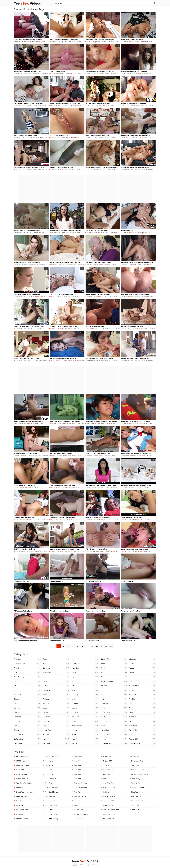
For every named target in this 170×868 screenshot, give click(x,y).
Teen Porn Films (51, 779)
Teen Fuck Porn (80, 796)
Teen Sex (19, 801)
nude (46, 137)
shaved (38, 42)
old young (153, 328)
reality (32, 42)
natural (85, 743)
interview (85, 668)
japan (36, 488)
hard (56, 739)
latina (85, 699)
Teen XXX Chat (79, 756)
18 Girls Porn (79, 819)
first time (34, 137)
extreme (56, 677)
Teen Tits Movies (22, 765)
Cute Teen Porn (108, 783)
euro (56, 663)
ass (117, 42)
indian (85, 659)
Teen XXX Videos (80, 783)
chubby (27, 721)
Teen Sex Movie (22, 819)
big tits (17, 74)
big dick (96, 42)
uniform (143, 695)
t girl (52, 74)
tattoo (143, 672)
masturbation (60, 74)
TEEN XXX (20, 770)
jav (85, 681)
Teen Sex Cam (22, 805)
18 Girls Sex (107, 756)
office (114, 668)
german (56, 712)
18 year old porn (51, 787)
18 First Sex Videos (81, 814)
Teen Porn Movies (52, 756)
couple (95, 137)
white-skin (143, 730)
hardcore (25, 42)
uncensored (143, 686)
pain (114, 690)
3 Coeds (106, 765)
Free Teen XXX (108, 801)
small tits (134, 106)
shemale (54, 42)
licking (85, 708)
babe (38, 297)
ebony (56, 659)
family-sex (56, 690)
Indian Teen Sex (22, 779)
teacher (143, 677)
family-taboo (56, 695)
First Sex (106, 792)
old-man (114, 686)
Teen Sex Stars (51, 796)
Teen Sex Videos (51, 805)
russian (114, 726)
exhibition (56, 672)
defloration (27, 739)
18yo (28, 137)
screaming (114, 730)
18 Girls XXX (107, 761)
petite (68, 74)
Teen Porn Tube (22, 810)
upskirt (143, 699)
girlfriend (56, 717)
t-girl (143, 663)
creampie (145, 42)
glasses (56, 721)
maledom (85, 717)
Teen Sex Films (22, 796)
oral (124, 551)
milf (145, 265)
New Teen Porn (137, 761)
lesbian (85, 703)
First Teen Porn (22, 756)
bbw (27, 686)
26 (97, 646)
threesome (109, 137)
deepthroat (27, 734)
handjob (24, 456)
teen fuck (135, 810)
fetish (152, 106)
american (27, 668)
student (145, 328)
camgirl (27, 703)
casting (27, 712)
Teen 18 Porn (136, 783)
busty (88, 74)
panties (30, 519)
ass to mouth (75, 488)
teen (43, 42)
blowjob (18, 42)
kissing (85, 690)
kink (85, 686)
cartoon (27, 708)
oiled (114, 677)
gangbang (56, 703)
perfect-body (114, 703)
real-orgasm (114, 712)
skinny (115, 297)
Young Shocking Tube (140, 787)
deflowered (27, 743)
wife (143, 734)
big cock (89, 42)
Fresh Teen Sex (108, 805)
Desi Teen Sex (108, 770)
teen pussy (136, 779)
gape (56, 708)
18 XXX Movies (22, 761)
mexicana (85, 734)
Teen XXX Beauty (51, 819)
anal (30, 74)
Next (111, 646)
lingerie (44, 106)
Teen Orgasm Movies (111, 810)
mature (85, 730)
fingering (81, 265)
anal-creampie (27, 677)
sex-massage (114, 734)
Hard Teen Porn (109, 814)
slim (110, 297)
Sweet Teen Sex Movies (25, 792)
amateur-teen (27, 663)
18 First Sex (78, 810)
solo (78, 137)
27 (102, 646)
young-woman (143, 743)
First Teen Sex (137, 796)
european (56, 668)
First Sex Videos (109, 796)
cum (131, 42)
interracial (111, 42)
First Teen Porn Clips (24, 783)
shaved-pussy (114, 743)
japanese (30, 488)
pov (59, 233)
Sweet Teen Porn (138, 770)
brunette (100, 106)
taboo (143, 668)
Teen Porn (20, 814)
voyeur (143, 712)
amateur (103, 42)
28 (106, 646)
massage (85, 721)
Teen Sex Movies (51, 792)
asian (94, 74)
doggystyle (37, 74)
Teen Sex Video (22, 787)
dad (27, 726)
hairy (71, 233)
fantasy (56, 699)
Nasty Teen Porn (109, 819)
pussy (41, 137)
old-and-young (114, 681)
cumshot (125, 42)
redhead (114, 721)
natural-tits (114, 659)
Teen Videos (27, 3)
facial (114, 424)
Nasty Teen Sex (137, 756)
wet (143, 721)
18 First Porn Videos (139, 801)
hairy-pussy (56, 730)
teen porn (135, 765)
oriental (96, 265)
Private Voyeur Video (140, 774)
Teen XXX (77, 761)
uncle (143, 690)
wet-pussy (143, 726)
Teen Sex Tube (22, 774)
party (114, 699)
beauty (27, 699)
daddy (27, 730)
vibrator (143, 703)
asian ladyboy (69, 42)
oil (114, 672)
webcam (143, 717)
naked (85, 739)
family (56, 686)
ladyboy (61, 42)
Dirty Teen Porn (109, 787)
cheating (27, 717)
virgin (143, 708)
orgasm (139, 265)
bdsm (27, 690)
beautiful (27, 695)
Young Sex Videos (81, 787)
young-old (143, 739)
